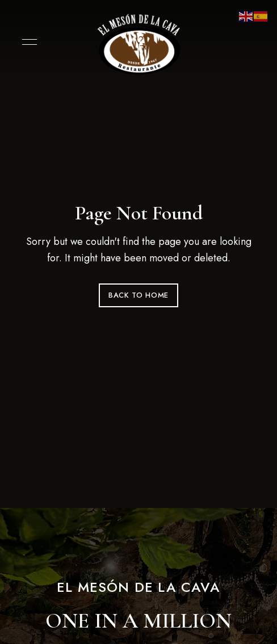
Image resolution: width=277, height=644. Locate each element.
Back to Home (138, 295)
